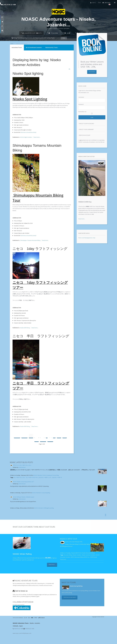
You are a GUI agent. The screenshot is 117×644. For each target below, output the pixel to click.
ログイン (91, 3)
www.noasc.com (17, 633)
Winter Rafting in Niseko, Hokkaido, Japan (24, 497)
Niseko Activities (77, 555)
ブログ (97, 3)
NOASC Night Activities (26, 137)
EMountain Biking (79, 557)
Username (81, 97)
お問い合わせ (104, 3)
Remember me (82, 112)
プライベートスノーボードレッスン (22, 465)
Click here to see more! (70, 597)
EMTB (72, 557)
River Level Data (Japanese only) (87, 238)
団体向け (80, 33)
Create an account (84, 135)
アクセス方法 (53, 33)
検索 (32, 618)
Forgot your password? (86, 124)
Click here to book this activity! (28, 132)
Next (43, 440)
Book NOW (92, 72)
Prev (24, 436)
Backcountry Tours (52, 47)
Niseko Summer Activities (88, 555)
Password (81, 104)
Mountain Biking (68, 555)
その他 (67, 33)
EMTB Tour (87, 557)
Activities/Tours (17, 47)
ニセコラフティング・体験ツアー (32, 33)
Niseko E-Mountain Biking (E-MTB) (74, 542)
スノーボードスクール (32, 477)
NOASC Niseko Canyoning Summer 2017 (23, 482)
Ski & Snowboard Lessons (34, 47)
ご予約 (93, 33)
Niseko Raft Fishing (25, 328)
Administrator (22, 467)
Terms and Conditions (18, 618)
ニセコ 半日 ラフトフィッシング (41, 336)
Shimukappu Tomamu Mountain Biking (30, 240)
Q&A (29, 618)
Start (17, 436)
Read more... (37, 137)
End (50, 440)
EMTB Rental (94, 557)
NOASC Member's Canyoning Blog (41, 493)
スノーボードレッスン (20, 477)
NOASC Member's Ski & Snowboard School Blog (46, 475)
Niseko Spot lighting (28, 74)
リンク (25, 618)
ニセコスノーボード (57, 477)
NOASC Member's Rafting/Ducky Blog (44, 508)
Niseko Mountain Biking (88, 553)
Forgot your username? (86, 129)
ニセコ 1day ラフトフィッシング (40, 249)
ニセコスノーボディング (45, 477)
